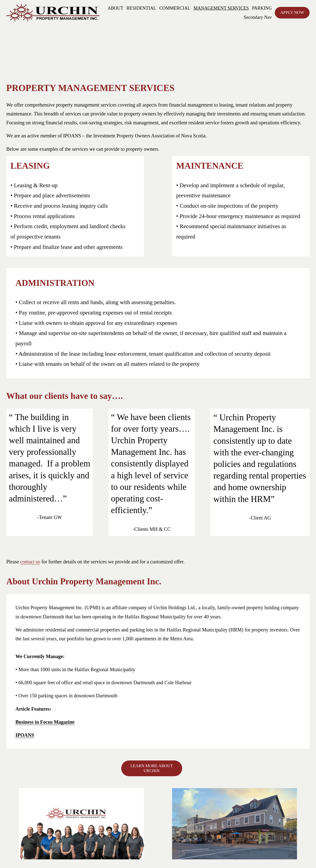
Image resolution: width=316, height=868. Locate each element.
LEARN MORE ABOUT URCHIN (152, 768)
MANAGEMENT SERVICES (221, 8)
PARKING (262, 8)
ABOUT (116, 8)
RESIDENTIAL (141, 8)
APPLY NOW (292, 12)
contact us (30, 562)
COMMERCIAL (175, 8)
